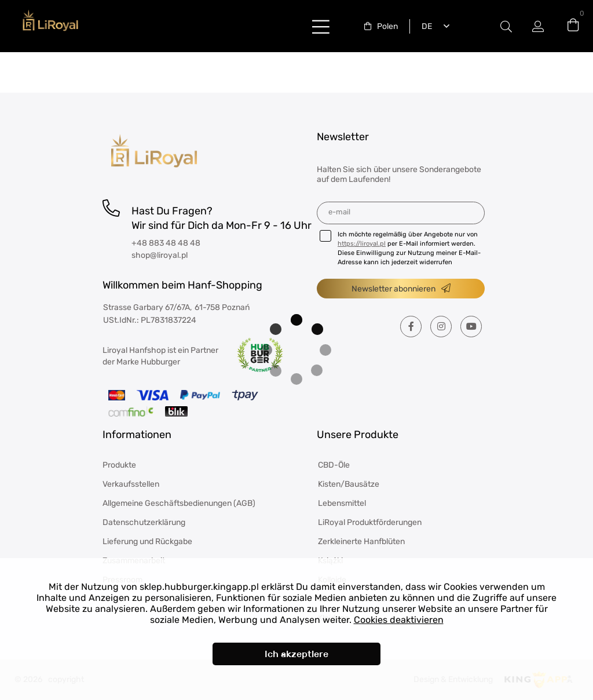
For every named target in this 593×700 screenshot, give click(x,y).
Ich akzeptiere (296, 654)
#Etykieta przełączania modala (506, 26)
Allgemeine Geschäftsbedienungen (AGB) (179, 503)
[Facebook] (411, 327)
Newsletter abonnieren (393, 289)
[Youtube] (471, 327)
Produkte (119, 465)
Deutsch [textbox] (424, 26)
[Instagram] (441, 327)
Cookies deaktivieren (399, 620)
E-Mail (339, 212)
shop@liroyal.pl (160, 255)
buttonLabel (321, 26)
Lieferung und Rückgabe (147, 542)
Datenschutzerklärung (144, 522)
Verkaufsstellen (131, 484)
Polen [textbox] (387, 26)
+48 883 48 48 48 (166, 243)
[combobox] (381, 26)
